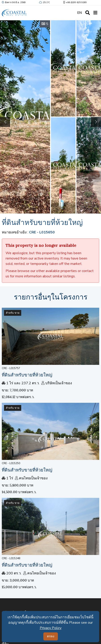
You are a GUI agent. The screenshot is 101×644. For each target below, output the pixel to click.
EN (80, 13)
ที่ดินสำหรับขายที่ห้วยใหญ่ (27, 375)
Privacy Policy (51, 628)
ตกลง (51, 636)
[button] (96, 122)
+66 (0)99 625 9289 (75, 2)
